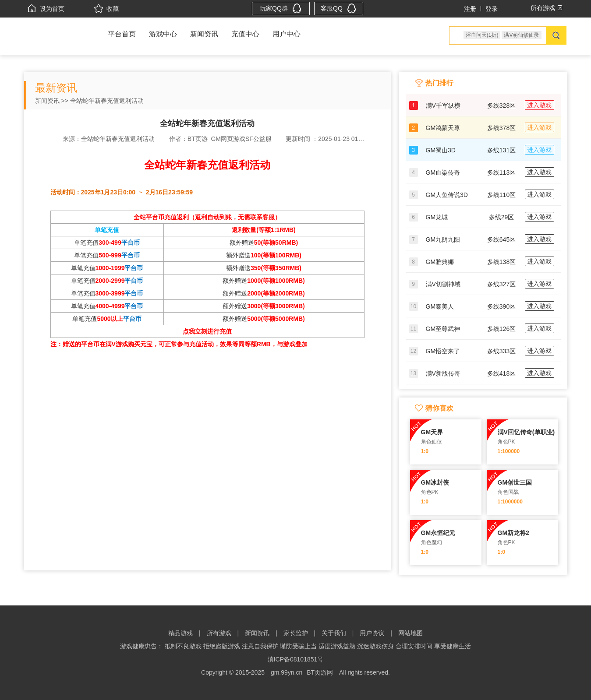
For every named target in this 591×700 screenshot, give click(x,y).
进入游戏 (539, 105)
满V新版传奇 (443, 373)
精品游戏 (180, 633)
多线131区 (501, 150)
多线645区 (501, 239)
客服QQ (338, 8)
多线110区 (501, 195)
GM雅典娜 (440, 262)
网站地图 (411, 633)
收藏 (106, 9)
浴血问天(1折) (482, 35)
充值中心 (245, 34)
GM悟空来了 (443, 351)
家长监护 (296, 633)
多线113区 (501, 172)
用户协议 (372, 633)
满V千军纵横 (443, 106)
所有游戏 (219, 633)
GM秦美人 (440, 306)
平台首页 (122, 34)
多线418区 (501, 373)
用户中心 (287, 34)
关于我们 (334, 633)
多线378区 (501, 128)
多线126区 (501, 329)
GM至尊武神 (443, 329)
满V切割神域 (443, 284)
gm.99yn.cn (287, 672)
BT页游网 (320, 672)
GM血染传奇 (443, 172)
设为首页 (46, 9)
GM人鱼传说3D (447, 195)
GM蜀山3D (441, 150)
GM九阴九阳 (443, 239)
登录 (492, 9)
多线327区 (501, 284)
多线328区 (501, 106)
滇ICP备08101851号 (296, 659)
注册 (470, 9)
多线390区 (501, 306)
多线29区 (502, 217)
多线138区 (501, 262)
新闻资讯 (204, 34)
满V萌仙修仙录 (521, 35)
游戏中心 (163, 34)
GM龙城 (437, 217)
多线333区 (501, 351)
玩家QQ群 (281, 8)
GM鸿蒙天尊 (443, 128)
